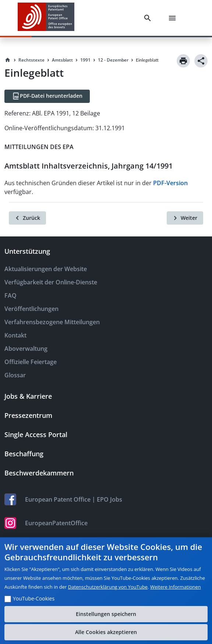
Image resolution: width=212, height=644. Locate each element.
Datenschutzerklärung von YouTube (108, 587)
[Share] (201, 61)
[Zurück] (27, 218)
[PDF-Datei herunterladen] (47, 96)
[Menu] (174, 18)
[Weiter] (185, 218)
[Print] (183, 61)
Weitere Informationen (176, 587)
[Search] (149, 18)
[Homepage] (8, 60)
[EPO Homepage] (46, 18)
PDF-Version (170, 183)
